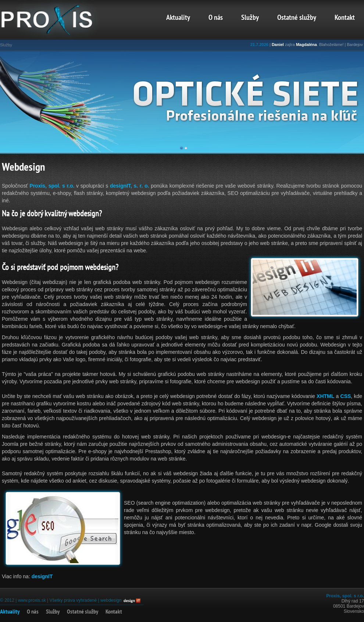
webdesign (111, 600)
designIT (42, 576)
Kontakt (345, 18)
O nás (216, 18)
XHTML (325, 396)
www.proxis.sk (32, 600)
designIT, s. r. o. (130, 186)
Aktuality (178, 18)
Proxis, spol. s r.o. (52, 186)
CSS (346, 396)
